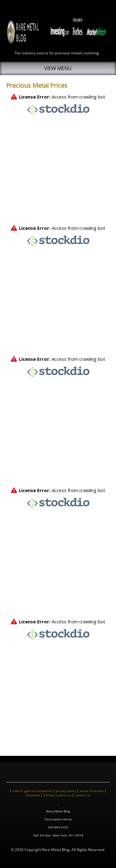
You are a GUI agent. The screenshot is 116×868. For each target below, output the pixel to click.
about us (65, 795)
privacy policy (66, 791)
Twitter (49, 795)
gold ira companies (38, 791)
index (16, 791)
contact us (83, 795)
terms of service (92, 791)
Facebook (33, 795)
